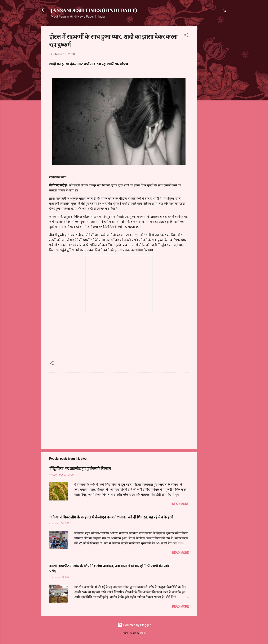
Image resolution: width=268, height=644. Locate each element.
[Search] (225, 11)
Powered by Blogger (134, 625)
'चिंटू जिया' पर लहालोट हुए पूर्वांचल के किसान (80, 468)
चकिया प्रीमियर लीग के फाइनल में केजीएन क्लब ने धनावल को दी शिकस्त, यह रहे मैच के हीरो (111, 517)
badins (143, 633)
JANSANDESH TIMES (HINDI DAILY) (94, 10)
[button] (186, 36)
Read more (180, 504)
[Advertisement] (214, 89)
